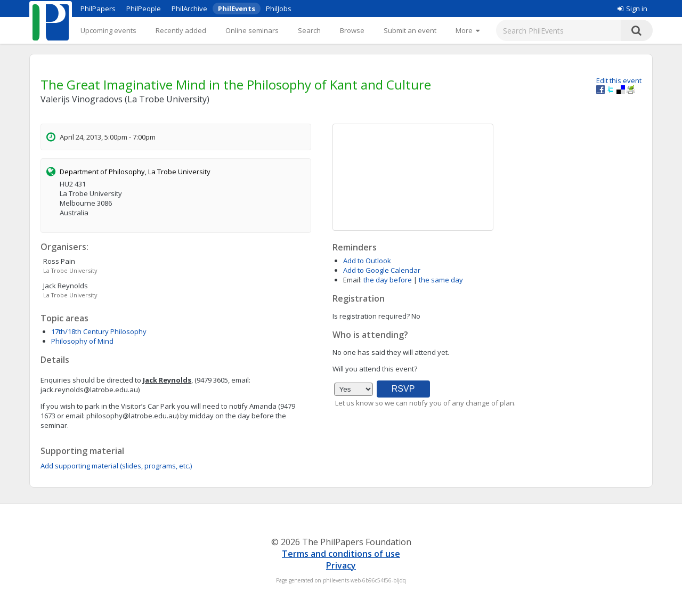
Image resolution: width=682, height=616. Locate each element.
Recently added (181, 30)
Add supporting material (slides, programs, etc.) (116, 466)
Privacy (341, 565)
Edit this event (619, 80)
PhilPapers (98, 9)
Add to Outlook (367, 261)
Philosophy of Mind (82, 341)
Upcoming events (108, 30)
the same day (441, 280)
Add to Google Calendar (382, 270)
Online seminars (252, 30)
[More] (468, 30)
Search (309, 30)
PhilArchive (189, 9)
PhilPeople (144, 9)
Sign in (632, 9)
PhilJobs (279, 9)
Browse (352, 30)
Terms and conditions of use (341, 554)
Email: (352, 280)
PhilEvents (237, 9)
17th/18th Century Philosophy (99, 331)
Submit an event (410, 30)
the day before (388, 280)
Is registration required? (371, 316)
